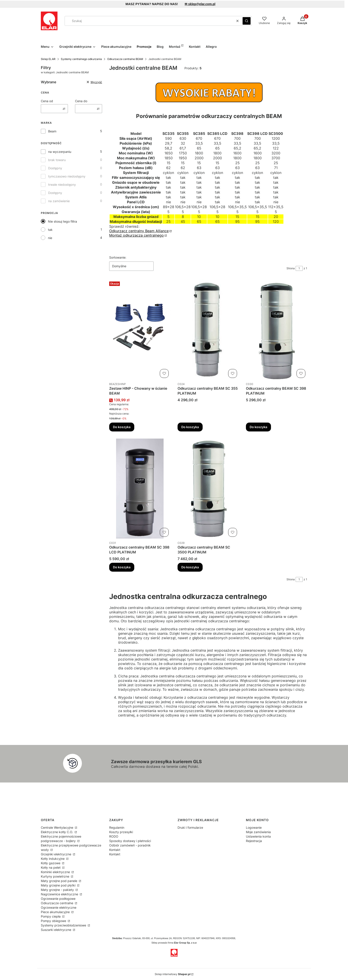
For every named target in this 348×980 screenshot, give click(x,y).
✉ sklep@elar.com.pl (200, 4)
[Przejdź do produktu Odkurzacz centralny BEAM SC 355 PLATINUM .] (208, 330)
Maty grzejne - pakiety (58, 890)
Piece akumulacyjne (56, 912)
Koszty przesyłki (121, 832)
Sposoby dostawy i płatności (130, 841)
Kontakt (115, 850)
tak (50, 230)
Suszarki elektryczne (56, 930)
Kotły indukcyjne (53, 859)
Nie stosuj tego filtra (62, 221)
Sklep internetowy (173, 974)
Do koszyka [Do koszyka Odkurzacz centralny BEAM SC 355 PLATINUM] (190, 427)
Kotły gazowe (51, 863)
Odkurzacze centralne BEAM (125, 59)
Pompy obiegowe (54, 921)
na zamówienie (59, 201)
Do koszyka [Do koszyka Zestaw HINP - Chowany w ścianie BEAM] (122, 427)
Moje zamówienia (258, 832)
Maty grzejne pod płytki (59, 885)
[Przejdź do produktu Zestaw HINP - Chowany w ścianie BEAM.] (140, 330)
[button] (247, 21)
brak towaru (57, 160)
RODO (114, 836)
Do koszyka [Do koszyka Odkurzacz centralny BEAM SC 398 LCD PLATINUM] (122, 567)
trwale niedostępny (62, 185)
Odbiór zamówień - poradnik (130, 845)
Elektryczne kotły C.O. (57, 832)
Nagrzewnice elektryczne (60, 894)
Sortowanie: (118, 257)
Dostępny (55, 168)
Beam (52, 131)
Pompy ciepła (51, 916)
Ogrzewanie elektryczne (59, 907)
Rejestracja (254, 841)
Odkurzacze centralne (57, 903)
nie (50, 238)
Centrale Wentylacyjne (57, 827)
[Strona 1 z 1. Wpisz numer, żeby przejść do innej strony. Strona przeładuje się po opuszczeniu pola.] (299, 268)
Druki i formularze (190, 827)
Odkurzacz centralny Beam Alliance (139, 231)
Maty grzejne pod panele (59, 881)
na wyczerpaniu (60, 152)
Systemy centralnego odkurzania (81, 59)
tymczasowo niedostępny (67, 176)
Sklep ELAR (48, 59)
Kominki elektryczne (56, 872)
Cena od (47, 101)
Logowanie (254, 827)
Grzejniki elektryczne (56, 854)
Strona (291, 268)
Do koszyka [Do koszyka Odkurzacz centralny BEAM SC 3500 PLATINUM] (190, 567)
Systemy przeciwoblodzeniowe (64, 925)
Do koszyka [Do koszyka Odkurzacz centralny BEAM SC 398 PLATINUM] (258, 427)
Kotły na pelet (51, 867)
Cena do (81, 101)
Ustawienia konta (258, 836)
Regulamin (117, 827)
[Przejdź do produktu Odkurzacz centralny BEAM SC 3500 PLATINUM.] (208, 489)
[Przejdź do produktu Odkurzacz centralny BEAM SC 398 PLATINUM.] (277, 330)
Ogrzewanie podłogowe (58, 899)
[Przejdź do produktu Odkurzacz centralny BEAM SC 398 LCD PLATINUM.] (140, 489)
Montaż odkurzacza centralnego (136, 235)
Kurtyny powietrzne (55, 876)
